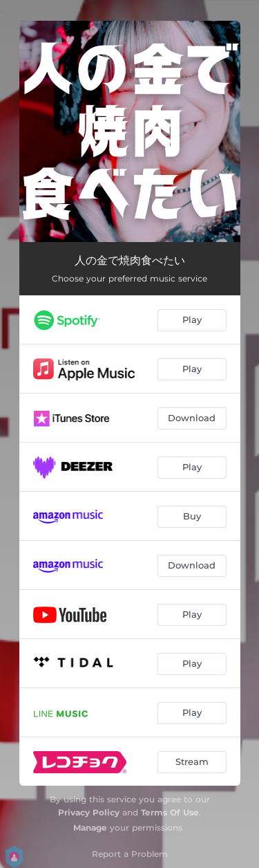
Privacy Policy (89, 812)
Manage (90, 828)
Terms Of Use (170, 812)
